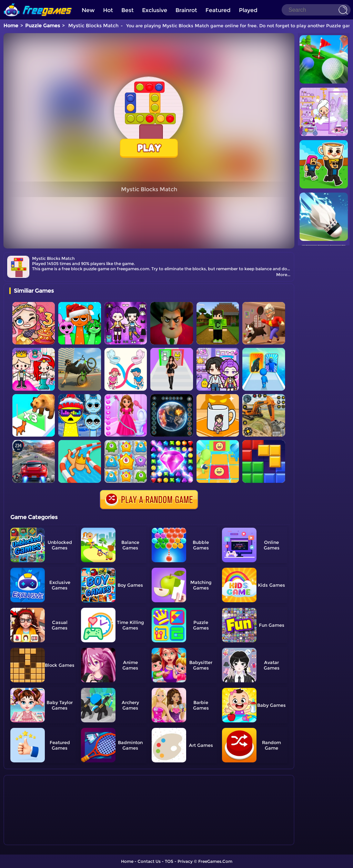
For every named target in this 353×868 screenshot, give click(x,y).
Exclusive (155, 10)
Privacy (185, 861)
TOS (169, 861)
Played (248, 10)
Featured (218, 10)
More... (283, 275)
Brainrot (186, 10)
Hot (108, 10)
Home (11, 26)
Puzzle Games (43, 26)
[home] (38, 3)
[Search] (316, 10)
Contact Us (149, 861)
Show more (32, 840)
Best (128, 10)
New (88, 10)
